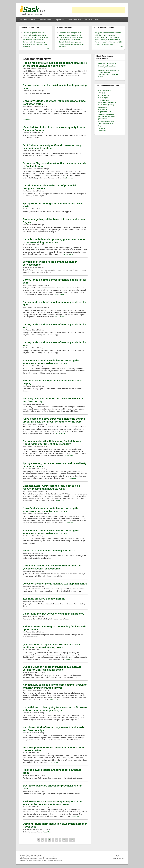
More (49, 49)
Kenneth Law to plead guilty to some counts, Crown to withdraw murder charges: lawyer (55, 686)
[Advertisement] (99, 10)
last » (72, 840)
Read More (47, 832)
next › (65, 840)
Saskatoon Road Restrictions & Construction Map (109, 71)
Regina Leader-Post (105, 112)
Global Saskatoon (104, 100)
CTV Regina (102, 93)
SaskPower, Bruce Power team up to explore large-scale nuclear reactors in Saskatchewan (53, 803)
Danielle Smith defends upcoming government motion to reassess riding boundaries (35, 44)
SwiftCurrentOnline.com (106, 123)
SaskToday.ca (103, 107)
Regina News (60, 20)
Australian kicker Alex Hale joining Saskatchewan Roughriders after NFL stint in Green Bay (52, 443)
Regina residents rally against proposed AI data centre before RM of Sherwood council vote (55, 64)
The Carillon (102, 130)
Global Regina (103, 98)
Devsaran (121, 856)
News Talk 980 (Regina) (106, 105)
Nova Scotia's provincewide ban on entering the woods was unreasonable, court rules (51, 362)
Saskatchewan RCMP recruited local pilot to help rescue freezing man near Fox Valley (51, 487)
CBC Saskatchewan (105, 91)
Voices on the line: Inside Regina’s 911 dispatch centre (55, 584)
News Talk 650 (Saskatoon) (107, 102)
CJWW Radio (103, 109)
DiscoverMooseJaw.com (106, 121)
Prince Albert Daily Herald (107, 116)
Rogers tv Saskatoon (105, 126)
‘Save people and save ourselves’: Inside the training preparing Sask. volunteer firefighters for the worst (54, 420)
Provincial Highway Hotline (107, 64)
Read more (27, 120)
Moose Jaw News (92, 20)
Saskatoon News (45, 20)
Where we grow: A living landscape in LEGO (49, 551)
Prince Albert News (75, 20)
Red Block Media (36, 855)
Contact (115, 859)
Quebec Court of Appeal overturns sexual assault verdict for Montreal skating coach (52, 646)
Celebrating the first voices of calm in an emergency (53, 614)
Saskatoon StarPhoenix (106, 114)
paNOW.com (103, 119)
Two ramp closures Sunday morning (44, 599)
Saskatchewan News (28, 20)
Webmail (121, 859)
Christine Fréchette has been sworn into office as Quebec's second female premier (52, 567)
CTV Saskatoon (104, 95)
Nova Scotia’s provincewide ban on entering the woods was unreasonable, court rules (51, 510)
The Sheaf (102, 128)
